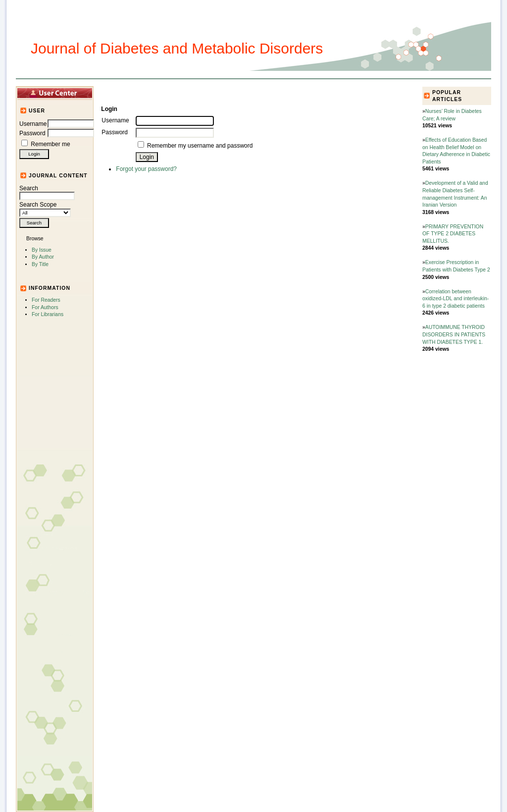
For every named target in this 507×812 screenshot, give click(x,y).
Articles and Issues (163, 93)
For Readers (46, 300)
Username (33, 124)
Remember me (50, 144)
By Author (43, 257)
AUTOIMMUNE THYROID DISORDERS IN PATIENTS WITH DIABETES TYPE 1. (454, 334)
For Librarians (48, 314)
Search (47, 192)
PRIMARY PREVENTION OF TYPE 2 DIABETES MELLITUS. (453, 234)
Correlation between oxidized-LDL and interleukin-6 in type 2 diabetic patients (456, 299)
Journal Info (219, 93)
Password (32, 133)
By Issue (42, 250)
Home (118, 93)
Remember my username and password (200, 146)
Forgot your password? (146, 169)
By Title (40, 264)
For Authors (45, 307)
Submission (262, 93)
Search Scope (45, 209)
